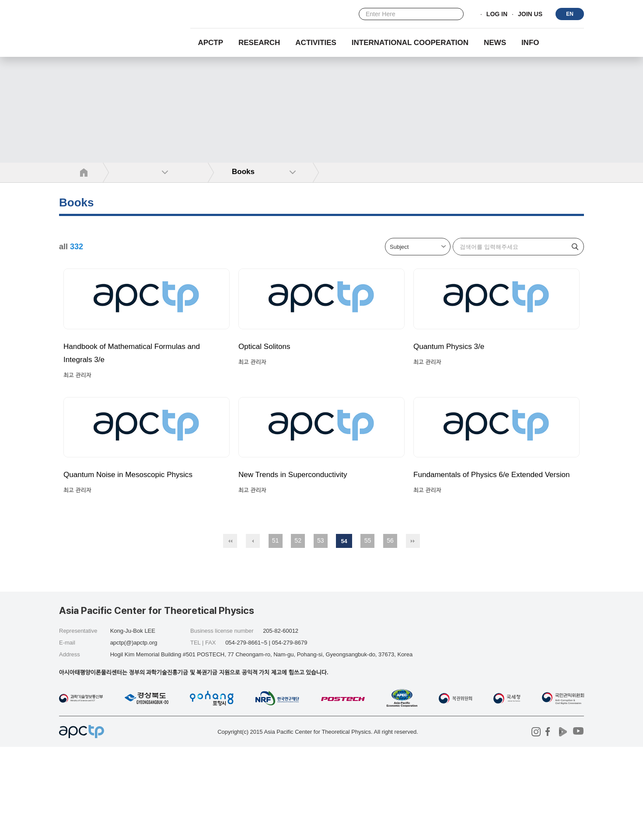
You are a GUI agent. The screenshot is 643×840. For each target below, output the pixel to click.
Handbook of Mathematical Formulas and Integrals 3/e (142, 393)
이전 (253, 634)
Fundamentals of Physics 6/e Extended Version (487, 561)
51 (276, 634)
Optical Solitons (268, 387)
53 (321, 634)
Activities (316, 43)
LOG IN (497, 14)
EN (570, 14)
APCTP (210, 43)
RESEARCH (259, 43)
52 (298, 634)
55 (368, 634)
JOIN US (530, 14)
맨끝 (413, 634)
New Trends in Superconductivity (301, 555)
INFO (530, 43)
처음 (230, 634)
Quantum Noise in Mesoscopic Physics (137, 555)
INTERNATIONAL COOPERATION (410, 43)
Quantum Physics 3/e (454, 387)
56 (390, 634)
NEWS (495, 43)
